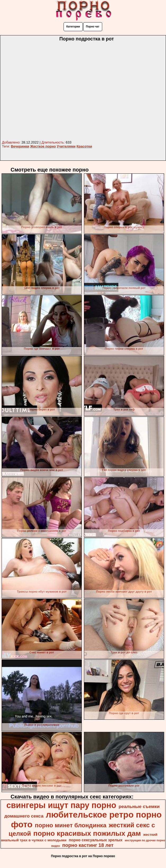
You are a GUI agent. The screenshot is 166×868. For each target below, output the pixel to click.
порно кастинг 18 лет (88, 845)
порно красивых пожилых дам (87, 833)
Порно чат (93, 27)
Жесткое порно (43, 146)
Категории (73, 27)
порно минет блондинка (71, 825)
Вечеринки (20, 146)
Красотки (84, 146)
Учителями (66, 146)
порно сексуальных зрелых (96, 840)
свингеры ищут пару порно (61, 805)
